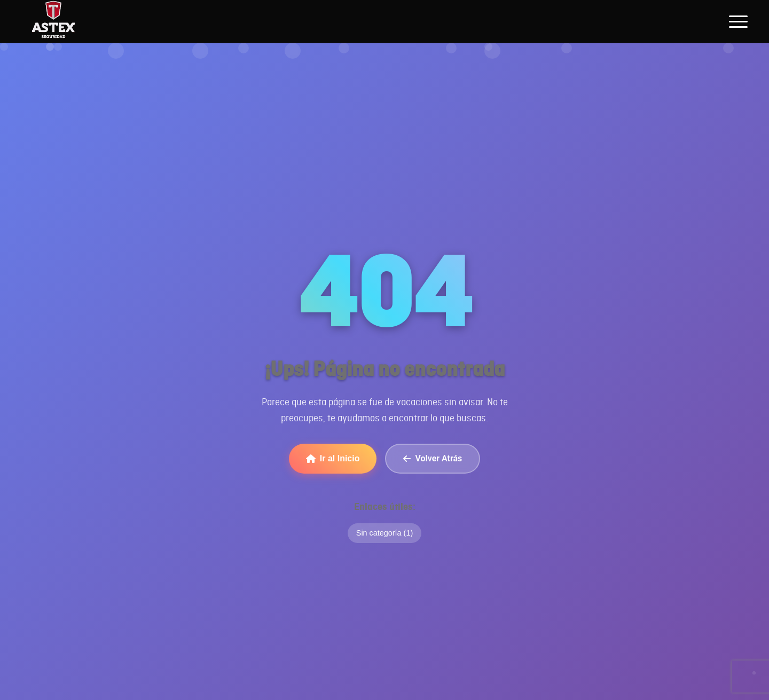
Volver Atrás (433, 458)
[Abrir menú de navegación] (738, 21)
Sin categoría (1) (384, 533)
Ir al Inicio (333, 458)
